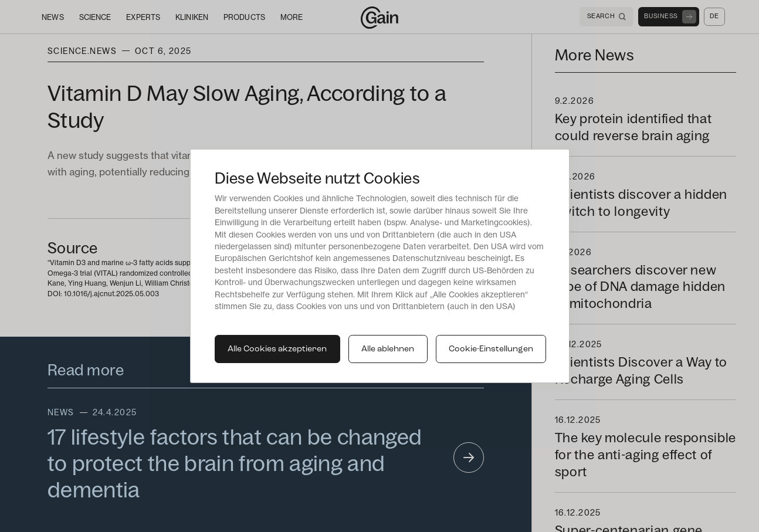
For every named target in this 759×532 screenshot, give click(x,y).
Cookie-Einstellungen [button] (491, 349)
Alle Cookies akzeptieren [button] (277, 349)
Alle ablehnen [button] (388, 349)
